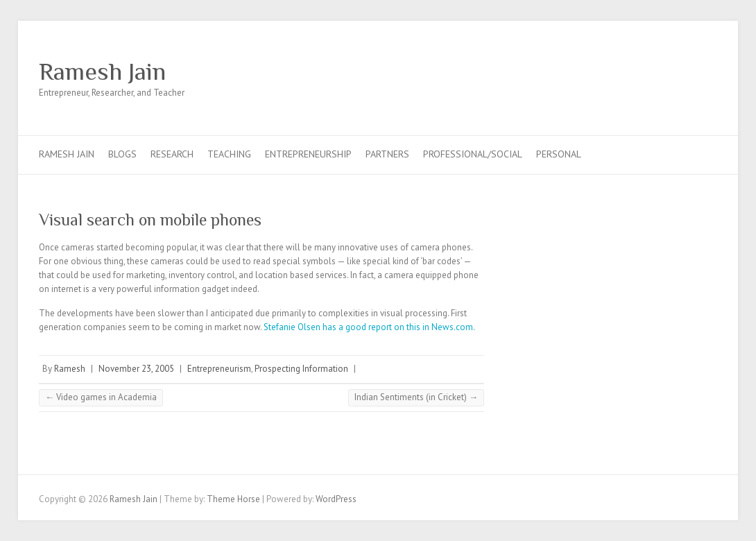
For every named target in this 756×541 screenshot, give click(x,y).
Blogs (122, 154)
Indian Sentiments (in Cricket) (416, 397)
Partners (387, 154)
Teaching (229, 154)
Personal (559, 154)
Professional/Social (473, 154)
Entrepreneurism (219, 369)
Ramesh (70, 369)
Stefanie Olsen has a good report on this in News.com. (369, 327)
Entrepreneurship (308, 154)
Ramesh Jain (102, 71)
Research (172, 154)
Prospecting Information (301, 369)
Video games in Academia (101, 397)
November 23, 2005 (136, 369)
